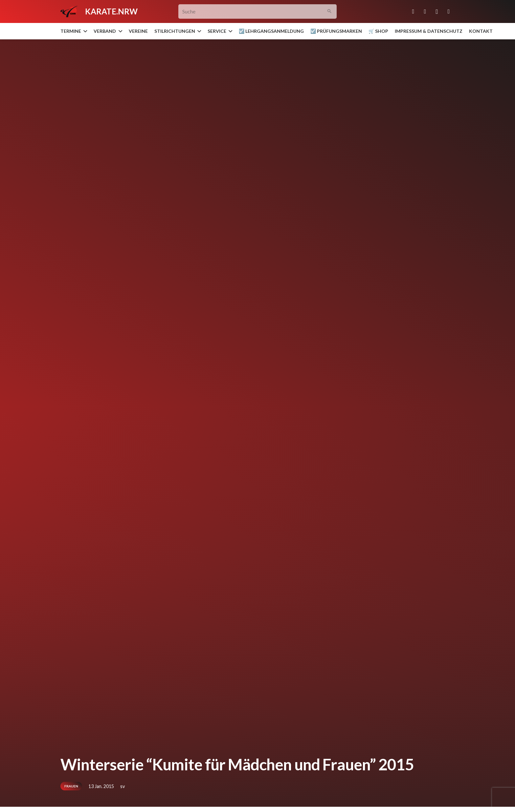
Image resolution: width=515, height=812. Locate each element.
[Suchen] (330, 12)
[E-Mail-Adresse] (413, 11)
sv (123, 786)
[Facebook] (425, 11)
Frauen (71, 786)
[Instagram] (437, 11)
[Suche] (258, 12)
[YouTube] (449, 11)
